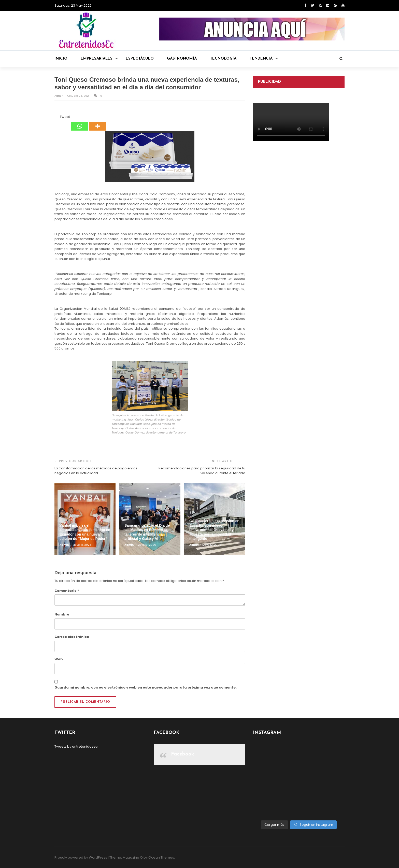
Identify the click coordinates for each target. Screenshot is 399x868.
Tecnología (223, 59)
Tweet (65, 117)
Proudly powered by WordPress (81, 857)
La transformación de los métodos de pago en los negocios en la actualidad (96, 471)
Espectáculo (140, 59)
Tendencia (264, 59)
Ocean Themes (161, 857)
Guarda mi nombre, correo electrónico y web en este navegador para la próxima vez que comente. (146, 687)
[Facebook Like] (57, 118)
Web (59, 659)
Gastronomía (182, 59)
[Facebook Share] (55, 118)
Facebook (183, 754)
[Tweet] (58, 118)
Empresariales (99, 59)
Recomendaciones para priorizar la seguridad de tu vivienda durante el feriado (202, 471)
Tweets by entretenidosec (76, 746)
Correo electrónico (72, 637)
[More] (98, 122)
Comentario (67, 591)
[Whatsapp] (80, 122)
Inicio (61, 59)
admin (59, 96)
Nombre (62, 614)
